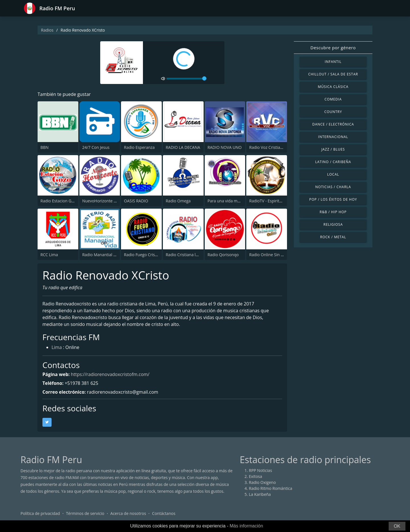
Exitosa (256, 476)
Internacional (333, 137)
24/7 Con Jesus (96, 147)
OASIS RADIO (136, 201)
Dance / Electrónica (333, 124)
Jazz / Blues (333, 149)
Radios (47, 30)
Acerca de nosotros (128, 513)
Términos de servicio (85, 513)
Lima (57, 348)
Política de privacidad (40, 513)
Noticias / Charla (333, 187)
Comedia (333, 99)
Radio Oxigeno (262, 482)
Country (333, 112)
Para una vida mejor (226, 201)
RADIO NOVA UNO (225, 147)
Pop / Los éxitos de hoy (333, 199)
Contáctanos (164, 513)
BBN (45, 147)
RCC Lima (49, 255)
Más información (246, 526)
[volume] (186, 79)
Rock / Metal (333, 237)
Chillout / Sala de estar (333, 74)
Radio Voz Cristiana (267, 147)
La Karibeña (260, 494)
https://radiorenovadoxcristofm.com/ (110, 374)
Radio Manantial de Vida (105, 255)
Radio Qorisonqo (223, 255)
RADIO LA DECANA (183, 147)
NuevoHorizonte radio (103, 201)
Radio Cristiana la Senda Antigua (196, 255)
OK (397, 526)
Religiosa (333, 224)
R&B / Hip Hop (333, 212)
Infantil (333, 62)
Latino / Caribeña (333, 162)
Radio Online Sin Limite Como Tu (279, 255)
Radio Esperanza (139, 147)
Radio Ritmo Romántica (270, 488)
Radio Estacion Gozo (59, 201)
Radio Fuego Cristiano (144, 255)
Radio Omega (178, 201)
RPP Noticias (260, 470)
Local (333, 174)
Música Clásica (333, 87)
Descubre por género (333, 48)
